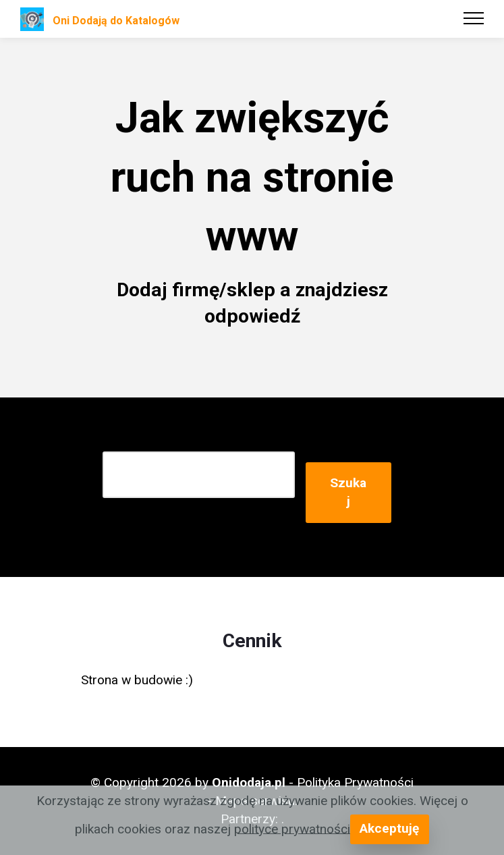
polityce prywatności (292, 828)
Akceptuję (389, 828)
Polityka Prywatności (355, 782)
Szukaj (348, 492)
